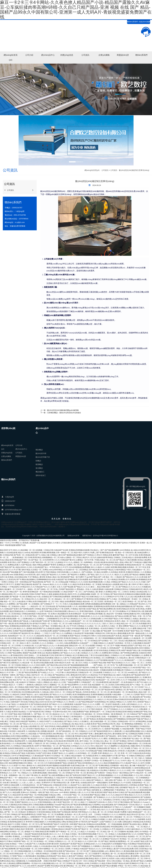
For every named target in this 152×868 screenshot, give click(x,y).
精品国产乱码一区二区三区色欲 (23, 660)
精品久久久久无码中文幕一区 (89, 841)
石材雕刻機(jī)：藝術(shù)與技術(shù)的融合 (64, 413)
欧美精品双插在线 (132, 565)
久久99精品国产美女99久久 (137, 604)
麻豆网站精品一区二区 (72, 866)
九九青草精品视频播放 (104, 775)
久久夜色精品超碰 (61, 646)
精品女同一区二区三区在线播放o (113, 611)
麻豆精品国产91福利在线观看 (71, 800)
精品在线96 (145, 856)
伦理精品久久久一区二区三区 (66, 841)
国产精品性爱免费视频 (79, 805)
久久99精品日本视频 (97, 819)
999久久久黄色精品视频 (125, 851)
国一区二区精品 (145, 565)
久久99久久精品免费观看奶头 (68, 643)
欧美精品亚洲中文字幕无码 (77, 822)
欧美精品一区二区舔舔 (93, 584)
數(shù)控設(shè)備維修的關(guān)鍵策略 (63, 410)
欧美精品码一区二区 (121, 714)
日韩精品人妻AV (56, 555)
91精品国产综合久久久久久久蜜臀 (87, 704)
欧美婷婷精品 (100, 702)
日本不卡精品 (66, 628)
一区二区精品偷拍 (43, 680)
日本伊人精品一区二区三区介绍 (133, 761)
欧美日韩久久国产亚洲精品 (18, 562)
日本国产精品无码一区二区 (66, 802)
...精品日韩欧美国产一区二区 (107, 587)
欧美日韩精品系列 (25, 805)
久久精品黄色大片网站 (24, 601)
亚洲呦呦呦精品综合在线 (46, 579)
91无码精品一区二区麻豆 (61, 756)
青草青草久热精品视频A (35, 822)
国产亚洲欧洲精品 (102, 765)
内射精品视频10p (130, 614)
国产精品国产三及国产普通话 (99, 822)
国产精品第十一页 (10, 677)
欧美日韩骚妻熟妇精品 (81, 694)
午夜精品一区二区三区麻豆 (10, 768)
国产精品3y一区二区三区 (12, 780)
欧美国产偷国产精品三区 (133, 631)
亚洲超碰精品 (24, 758)
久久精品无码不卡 (61, 778)
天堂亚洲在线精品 (44, 812)
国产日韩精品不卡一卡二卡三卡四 (53, 604)
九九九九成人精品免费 (133, 597)
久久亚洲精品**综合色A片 (109, 839)
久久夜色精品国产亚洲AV (41, 756)
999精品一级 (108, 714)
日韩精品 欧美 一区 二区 (10, 643)
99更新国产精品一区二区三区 (25, 841)
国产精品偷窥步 (133, 726)
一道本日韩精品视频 (42, 829)
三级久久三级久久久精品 (111, 623)
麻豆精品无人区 (60, 660)
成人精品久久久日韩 (58, 682)
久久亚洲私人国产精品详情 (22, 839)
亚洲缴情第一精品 (117, 765)
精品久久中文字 (62, 567)
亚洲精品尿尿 (98, 621)
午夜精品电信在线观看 (51, 592)
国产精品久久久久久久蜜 (70, 653)
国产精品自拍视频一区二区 (27, 849)
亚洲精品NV (31, 812)
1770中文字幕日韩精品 (121, 802)
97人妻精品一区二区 (129, 758)
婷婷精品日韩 (107, 724)
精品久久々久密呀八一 (17, 685)
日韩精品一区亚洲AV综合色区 (56, 712)
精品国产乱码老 (71, 829)
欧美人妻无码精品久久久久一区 (134, 704)
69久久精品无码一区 (98, 746)
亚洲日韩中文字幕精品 (63, 655)
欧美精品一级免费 (28, 768)
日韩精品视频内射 (24, 851)
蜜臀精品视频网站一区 (25, 863)
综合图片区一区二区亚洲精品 (77, 570)
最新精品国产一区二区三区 (81, 621)
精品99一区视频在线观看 (103, 670)
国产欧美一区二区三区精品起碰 (56, 582)
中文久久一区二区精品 (106, 834)
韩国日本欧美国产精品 (53, 861)
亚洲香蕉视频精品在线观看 (101, 694)
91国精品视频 (77, 697)
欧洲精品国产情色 (140, 712)
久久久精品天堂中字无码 (90, 743)
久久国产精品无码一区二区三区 (41, 562)
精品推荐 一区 (53, 731)
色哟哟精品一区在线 (92, 562)
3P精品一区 (122, 866)
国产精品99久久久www (139, 802)
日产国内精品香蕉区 (45, 734)
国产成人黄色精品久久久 (73, 619)
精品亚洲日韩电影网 (66, 741)
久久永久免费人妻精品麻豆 (122, 822)
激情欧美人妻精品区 (34, 685)
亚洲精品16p (31, 597)
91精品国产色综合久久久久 (90, 849)
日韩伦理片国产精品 (44, 707)
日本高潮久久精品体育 (16, 731)
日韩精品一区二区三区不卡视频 (107, 646)
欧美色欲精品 (5, 743)
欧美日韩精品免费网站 (20, 736)
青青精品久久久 (6, 773)
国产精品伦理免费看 (29, 672)
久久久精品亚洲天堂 (16, 795)
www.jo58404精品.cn (57, 570)
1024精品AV (86, 636)
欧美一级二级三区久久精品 (77, 663)
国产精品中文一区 (52, 670)
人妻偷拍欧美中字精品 (38, 817)
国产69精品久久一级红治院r (102, 780)
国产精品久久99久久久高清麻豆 (76, 721)
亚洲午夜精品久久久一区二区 (109, 753)
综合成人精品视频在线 (127, 641)
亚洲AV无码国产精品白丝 (116, 863)
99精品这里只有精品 (94, 677)
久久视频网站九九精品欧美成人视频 (121, 746)
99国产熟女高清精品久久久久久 (119, 663)
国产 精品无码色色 (48, 726)
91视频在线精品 (61, 699)
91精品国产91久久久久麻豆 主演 (48, 587)
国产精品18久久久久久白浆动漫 (135, 577)
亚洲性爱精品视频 (39, 773)
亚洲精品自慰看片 (7, 697)
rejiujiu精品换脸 (107, 805)
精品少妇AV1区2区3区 (44, 702)
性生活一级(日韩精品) (121, 773)
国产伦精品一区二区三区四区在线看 (127, 780)
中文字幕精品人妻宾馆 (36, 577)
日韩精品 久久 (62, 797)
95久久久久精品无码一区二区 (43, 599)
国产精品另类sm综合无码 (57, 665)
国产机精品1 (91, 719)
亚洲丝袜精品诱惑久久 (133, 677)
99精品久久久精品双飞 (107, 643)
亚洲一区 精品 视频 (92, 631)
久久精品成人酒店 (47, 692)
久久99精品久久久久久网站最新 (135, 709)
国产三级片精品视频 (27, 572)
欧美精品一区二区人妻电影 (20, 832)
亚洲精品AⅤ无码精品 (110, 687)
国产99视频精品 (119, 719)
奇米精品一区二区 (126, 839)
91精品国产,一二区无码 (87, 810)
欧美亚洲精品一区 (94, 687)
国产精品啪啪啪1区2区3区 (31, 810)
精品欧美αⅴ (9, 817)
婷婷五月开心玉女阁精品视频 (79, 594)
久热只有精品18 (69, 641)
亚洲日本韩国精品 (75, 778)
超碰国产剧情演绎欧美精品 (34, 787)
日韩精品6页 (107, 707)
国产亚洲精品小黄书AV (125, 741)
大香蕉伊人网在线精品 (44, 778)
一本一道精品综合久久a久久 (24, 778)
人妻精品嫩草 (98, 734)
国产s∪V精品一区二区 (138, 685)
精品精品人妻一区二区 (111, 854)
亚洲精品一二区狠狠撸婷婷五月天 (50, 619)
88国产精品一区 (30, 795)
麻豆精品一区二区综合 (94, 714)
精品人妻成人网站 (122, 562)
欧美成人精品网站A (37, 670)
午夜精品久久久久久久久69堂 (119, 770)
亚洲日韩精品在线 (122, 685)
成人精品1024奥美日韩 (139, 550)
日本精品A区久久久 (27, 587)
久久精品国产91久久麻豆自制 (79, 785)
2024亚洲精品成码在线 (30, 692)
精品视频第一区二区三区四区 (103, 685)
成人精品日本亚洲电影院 (40, 690)
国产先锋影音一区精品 (103, 773)
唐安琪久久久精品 (40, 751)
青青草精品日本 (87, 658)
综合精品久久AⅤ (77, 707)
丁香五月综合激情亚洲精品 (99, 655)
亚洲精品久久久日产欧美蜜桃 (96, 660)
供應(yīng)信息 (67, 55)
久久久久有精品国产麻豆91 (65, 560)
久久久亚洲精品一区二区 (120, 846)
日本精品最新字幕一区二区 (73, 758)
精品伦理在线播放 (127, 854)
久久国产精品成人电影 (28, 565)
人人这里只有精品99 (44, 611)
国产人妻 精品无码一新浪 (77, 687)
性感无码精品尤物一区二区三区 (83, 765)
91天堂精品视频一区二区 (93, 697)
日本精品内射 (8, 555)
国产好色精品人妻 (91, 592)
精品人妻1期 (131, 861)
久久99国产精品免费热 (13, 653)
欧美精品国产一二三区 (133, 660)
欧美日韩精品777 (110, 628)
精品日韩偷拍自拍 (16, 611)
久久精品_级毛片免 (113, 819)
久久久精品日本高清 (75, 584)
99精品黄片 (48, 748)
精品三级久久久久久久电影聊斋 (133, 819)
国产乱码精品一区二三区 (108, 641)
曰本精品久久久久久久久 (80, 746)
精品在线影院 (83, 787)
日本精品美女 (145, 726)
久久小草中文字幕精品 (47, 790)
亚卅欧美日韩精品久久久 (73, 638)
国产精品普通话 (95, 856)
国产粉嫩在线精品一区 (133, 743)
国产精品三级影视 (108, 841)
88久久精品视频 (143, 614)
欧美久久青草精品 (130, 785)
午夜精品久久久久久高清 (78, 582)
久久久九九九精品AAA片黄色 (117, 795)
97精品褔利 (14, 587)
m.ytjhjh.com (20, 222)
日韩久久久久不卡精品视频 (126, 680)
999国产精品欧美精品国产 (36, 770)
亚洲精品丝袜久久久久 (92, 844)
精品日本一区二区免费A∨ (110, 758)
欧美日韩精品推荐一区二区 (43, 601)
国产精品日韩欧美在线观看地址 (80, 699)
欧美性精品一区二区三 (113, 601)
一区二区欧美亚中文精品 (103, 836)
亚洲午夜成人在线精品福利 (81, 783)
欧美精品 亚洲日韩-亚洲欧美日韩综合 (126, 572)
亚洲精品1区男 (115, 650)
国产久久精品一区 (113, 599)
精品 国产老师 (71, 775)
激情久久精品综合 (49, 810)
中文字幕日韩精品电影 (76, 660)
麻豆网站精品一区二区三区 (63, 734)
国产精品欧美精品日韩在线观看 (47, 800)
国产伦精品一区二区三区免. (48, 589)
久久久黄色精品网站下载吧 (22, 743)
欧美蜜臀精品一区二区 (124, 841)
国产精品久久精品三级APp (27, 675)
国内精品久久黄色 (58, 680)
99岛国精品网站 (117, 827)
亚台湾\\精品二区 (53, 770)
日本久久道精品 (140, 839)
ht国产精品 (4, 567)
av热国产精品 (139, 841)
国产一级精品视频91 (100, 783)
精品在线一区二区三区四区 (93, 601)
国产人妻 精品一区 (105, 577)
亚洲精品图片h (32, 648)
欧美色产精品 (96, 724)
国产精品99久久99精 (87, 668)
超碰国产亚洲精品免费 (61, 631)
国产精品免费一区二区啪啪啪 (28, 604)
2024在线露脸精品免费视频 (79, 567)
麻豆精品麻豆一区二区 (119, 692)
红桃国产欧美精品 (107, 787)
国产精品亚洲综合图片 (96, 736)
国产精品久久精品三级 (60, 807)
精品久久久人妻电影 (24, 628)
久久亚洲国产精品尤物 (97, 663)
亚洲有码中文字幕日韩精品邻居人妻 (56, 783)
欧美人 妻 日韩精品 (17, 687)
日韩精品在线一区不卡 (126, 721)
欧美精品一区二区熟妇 (45, 841)
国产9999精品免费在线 (129, 653)
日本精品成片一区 (77, 631)
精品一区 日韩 (123, 553)
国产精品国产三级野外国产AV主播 (13, 761)
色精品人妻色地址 (140, 619)
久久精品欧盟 (40, 780)
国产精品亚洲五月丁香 (55, 609)
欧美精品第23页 (71, 787)
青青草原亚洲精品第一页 (32, 592)
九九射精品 (58, 562)
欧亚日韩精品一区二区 (131, 601)
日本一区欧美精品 (22, 582)
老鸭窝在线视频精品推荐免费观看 (98, 604)
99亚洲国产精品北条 (78, 824)
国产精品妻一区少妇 (17, 597)
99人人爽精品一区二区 (77, 719)
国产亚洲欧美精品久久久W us (59, 621)
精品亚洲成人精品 (135, 692)
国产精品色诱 (94, 570)
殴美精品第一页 (127, 599)
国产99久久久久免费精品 (62, 633)
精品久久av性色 (24, 553)
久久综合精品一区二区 (94, 832)
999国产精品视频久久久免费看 (137, 655)
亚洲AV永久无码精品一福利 (31, 792)
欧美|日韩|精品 (100, 599)
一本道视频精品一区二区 (116, 717)
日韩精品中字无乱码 (70, 861)
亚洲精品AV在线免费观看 (96, 824)
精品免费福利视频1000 (18, 763)
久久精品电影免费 (127, 729)
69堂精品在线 (138, 822)
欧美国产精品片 (77, 844)
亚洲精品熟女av (115, 739)
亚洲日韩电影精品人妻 (47, 802)
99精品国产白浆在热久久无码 (100, 802)
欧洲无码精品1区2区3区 (126, 609)
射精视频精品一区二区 (51, 557)
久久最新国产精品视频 (110, 729)
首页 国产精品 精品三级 (26, 677)
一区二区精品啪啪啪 (114, 824)
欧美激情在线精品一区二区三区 (116, 697)
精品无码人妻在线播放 (113, 734)
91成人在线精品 (43, 597)
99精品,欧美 (107, 555)
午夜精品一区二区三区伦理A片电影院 (25, 729)
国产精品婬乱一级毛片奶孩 (116, 736)
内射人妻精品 (27, 765)
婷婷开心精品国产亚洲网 (40, 866)
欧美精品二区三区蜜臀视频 (104, 658)
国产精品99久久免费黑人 (77, 575)
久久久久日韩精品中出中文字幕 (111, 597)
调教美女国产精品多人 (22, 621)
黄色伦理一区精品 (54, 817)
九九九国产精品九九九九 (44, 646)
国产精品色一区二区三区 (89, 565)
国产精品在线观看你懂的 (68, 616)
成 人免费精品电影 (107, 790)
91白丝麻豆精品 (92, 597)
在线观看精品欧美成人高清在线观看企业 (27, 827)
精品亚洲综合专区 (66, 768)
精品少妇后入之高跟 (82, 724)
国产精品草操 (65, 746)
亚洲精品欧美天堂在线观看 (78, 579)
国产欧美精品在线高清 (39, 704)
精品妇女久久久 (58, 714)
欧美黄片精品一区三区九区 (22, 638)
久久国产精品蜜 (67, 587)
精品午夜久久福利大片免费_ (85, 553)
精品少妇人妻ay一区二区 (106, 741)
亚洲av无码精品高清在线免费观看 (126, 699)
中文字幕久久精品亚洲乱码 (67, 672)
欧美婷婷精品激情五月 (16, 822)
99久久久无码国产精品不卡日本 (139, 694)
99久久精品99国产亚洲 (83, 734)
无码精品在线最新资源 (59, 690)
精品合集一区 (28, 663)
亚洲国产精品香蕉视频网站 (23, 631)
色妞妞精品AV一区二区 (17, 636)
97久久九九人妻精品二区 (73, 562)
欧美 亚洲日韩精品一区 (94, 628)
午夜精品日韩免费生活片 (120, 579)
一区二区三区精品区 (18, 812)
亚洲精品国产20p (55, 758)
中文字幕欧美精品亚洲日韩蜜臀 (43, 832)
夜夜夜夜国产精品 (78, 597)
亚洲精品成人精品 (29, 699)
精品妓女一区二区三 (63, 599)
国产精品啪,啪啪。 (105, 726)
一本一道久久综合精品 (61, 707)
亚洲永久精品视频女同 (59, 614)
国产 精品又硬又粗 (103, 668)
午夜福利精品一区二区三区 (125, 790)
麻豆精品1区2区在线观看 (83, 768)
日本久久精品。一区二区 (133, 827)
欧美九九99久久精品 (61, 839)
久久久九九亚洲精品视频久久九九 (126, 775)
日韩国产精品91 (26, 694)
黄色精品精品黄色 (132, 648)
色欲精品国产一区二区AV (105, 680)
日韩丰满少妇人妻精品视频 (116, 633)
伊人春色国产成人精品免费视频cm (52, 775)
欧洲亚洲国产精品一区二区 (57, 780)
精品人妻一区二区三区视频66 (114, 832)
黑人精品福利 (135, 697)
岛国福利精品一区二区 (92, 638)
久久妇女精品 (116, 668)
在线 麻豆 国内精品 (10, 783)
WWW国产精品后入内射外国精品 (113, 570)
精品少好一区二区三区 (130, 623)
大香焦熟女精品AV (57, 829)
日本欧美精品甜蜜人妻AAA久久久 (66, 611)
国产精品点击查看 (122, 616)
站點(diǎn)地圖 (145, 22)
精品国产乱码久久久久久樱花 (96, 739)
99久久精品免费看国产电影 (78, 712)
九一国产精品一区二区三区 (41, 714)
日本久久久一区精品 (72, 743)
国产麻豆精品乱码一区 (45, 660)
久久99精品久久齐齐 (107, 829)
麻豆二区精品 (10, 721)
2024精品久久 (62, 719)
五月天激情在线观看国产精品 (55, 763)
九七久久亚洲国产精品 (140, 834)
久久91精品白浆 (28, 646)
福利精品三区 (121, 690)
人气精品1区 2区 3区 (41, 743)
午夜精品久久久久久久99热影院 (114, 814)
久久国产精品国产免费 (77, 677)
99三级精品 (111, 702)
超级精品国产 (28, 797)
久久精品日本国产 (44, 721)
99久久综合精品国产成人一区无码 (42, 567)
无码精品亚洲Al (92, 756)
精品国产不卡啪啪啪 (112, 778)
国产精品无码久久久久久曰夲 (74, 751)
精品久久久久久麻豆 (48, 729)
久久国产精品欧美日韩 (35, 712)
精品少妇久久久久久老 (105, 810)
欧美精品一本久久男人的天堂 (76, 814)
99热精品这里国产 (127, 646)
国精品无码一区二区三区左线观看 (82, 646)
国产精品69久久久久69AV (57, 575)
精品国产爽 (25, 739)
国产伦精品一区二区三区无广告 (106, 665)
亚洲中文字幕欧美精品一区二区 (47, 746)
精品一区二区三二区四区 (142, 663)
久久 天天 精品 (63, 834)
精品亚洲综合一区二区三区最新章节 (88, 854)
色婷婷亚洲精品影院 (16, 748)
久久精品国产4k (29, 844)
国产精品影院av (59, 675)
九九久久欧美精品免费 (43, 631)
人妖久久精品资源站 (41, 694)
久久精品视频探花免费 (76, 604)
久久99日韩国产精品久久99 (112, 619)
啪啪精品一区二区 (40, 819)
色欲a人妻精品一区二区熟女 (71, 557)
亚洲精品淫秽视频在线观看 (79, 550)
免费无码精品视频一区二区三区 (131, 665)
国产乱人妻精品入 (22, 817)
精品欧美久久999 (123, 829)
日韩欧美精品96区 (18, 641)
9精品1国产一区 (16, 592)
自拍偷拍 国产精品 (74, 763)
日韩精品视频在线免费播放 (43, 805)
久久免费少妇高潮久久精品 (28, 846)
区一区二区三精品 (45, 675)
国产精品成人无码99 (80, 692)
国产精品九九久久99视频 (84, 827)
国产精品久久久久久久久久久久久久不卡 (35, 724)
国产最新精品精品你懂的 (73, 555)
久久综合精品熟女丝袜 (47, 846)
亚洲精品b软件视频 (29, 717)
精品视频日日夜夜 (55, 641)
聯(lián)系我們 (132, 22)
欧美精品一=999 (16, 844)
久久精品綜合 (34, 736)
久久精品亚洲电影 (97, 589)
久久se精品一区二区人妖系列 (96, 626)
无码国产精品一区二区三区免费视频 (50, 814)
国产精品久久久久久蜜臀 (127, 628)
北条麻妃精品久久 (29, 619)
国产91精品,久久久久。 (47, 672)
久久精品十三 (83, 802)
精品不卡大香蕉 (14, 824)
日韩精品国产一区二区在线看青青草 (95, 682)
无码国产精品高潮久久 (68, 589)
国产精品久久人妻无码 (136, 800)
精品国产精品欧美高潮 (34, 834)
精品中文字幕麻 (50, 719)
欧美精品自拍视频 (11, 726)
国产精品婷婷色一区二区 (68, 731)
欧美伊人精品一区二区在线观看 (127, 621)
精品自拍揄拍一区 (78, 756)
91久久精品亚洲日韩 (40, 765)
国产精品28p (138, 606)
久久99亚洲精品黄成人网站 (55, 822)
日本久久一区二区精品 (63, 692)
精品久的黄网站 (94, 805)
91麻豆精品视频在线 (55, 819)
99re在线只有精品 (28, 702)
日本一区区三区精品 (86, 861)
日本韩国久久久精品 (97, 863)
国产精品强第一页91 (103, 861)
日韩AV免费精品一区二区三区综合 (51, 849)
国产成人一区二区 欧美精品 (87, 641)
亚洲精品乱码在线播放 (45, 658)
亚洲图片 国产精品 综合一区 (62, 854)
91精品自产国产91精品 (139, 714)
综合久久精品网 (28, 780)
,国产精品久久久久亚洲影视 (74, 648)
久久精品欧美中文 (23, 704)
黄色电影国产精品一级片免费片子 (73, 577)
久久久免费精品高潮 (10, 565)
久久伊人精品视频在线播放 (82, 606)
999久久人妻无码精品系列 (13, 655)
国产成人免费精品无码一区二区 (39, 668)
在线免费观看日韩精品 (73, 601)
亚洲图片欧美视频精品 (139, 579)
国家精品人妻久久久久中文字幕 (82, 792)
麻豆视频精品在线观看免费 (59, 765)
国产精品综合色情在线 (122, 707)
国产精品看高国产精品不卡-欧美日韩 (55, 824)
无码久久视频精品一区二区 (53, 685)
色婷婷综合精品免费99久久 (22, 819)
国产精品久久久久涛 (17, 648)
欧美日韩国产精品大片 (86, 775)
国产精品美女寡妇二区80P (67, 846)
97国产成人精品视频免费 (83, 650)
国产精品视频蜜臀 (112, 550)
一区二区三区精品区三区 (75, 714)
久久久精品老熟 (22, 594)
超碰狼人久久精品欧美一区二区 (135, 638)
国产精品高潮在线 (36, 582)
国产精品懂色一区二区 (18, 650)
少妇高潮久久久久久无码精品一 (43, 643)
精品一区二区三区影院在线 (10, 692)
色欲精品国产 (65, 844)
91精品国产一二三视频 (89, 643)
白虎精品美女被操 (53, 628)
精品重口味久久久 (50, 834)
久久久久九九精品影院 (35, 636)
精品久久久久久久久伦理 (138, 795)
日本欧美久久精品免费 (126, 751)
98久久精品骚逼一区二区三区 (121, 817)
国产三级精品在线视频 (95, 851)
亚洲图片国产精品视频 (17, 668)
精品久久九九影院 (121, 575)
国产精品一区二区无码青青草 (42, 560)
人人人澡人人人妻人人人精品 (30, 783)
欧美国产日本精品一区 (93, 761)
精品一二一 (26, 606)
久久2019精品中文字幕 (140, 670)
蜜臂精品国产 (95, 712)
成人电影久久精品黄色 (122, 675)
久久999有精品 (30, 611)
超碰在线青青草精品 (105, 557)
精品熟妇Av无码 (88, 680)
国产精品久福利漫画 (91, 790)
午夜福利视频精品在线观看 (112, 638)
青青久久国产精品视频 (90, 866)
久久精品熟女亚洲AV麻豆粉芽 (47, 844)
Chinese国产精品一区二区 (73, 795)
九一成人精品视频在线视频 (67, 810)
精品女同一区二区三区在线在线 (43, 606)
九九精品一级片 (76, 839)
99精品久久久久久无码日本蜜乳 (34, 665)
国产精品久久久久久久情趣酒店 (139, 690)
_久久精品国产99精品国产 (30, 836)
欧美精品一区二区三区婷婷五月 (89, 729)
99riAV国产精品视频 (10, 572)
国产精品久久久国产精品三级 (47, 768)
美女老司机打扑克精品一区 (39, 623)
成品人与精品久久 (13, 800)
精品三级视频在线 (18, 861)
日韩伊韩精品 (43, 641)
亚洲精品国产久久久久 (111, 761)
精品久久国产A (70, 836)
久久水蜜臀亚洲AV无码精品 (109, 653)
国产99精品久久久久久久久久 (130, 587)
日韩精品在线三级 (143, 641)
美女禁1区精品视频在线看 (44, 663)
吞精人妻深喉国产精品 (124, 787)
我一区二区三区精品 (141, 787)
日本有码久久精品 (119, 800)
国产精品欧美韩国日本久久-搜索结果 (108, 731)
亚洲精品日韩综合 (121, 589)
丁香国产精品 (139, 729)
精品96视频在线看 (96, 582)
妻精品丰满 (141, 628)
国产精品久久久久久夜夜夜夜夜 (61, 704)
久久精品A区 (14, 694)
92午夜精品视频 (78, 628)
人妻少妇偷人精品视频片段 (30, 726)
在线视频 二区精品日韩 (44, 550)
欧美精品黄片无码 (47, 655)
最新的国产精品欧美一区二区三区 (17, 709)
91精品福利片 (107, 844)
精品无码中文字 (6, 550)
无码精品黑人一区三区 (11, 810)
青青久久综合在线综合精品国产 (103, 636)
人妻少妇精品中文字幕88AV (25, 682)
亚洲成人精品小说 (53, 577)
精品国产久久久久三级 (39, 739)
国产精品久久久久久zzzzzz (113, 677)
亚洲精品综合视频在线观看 (135, 594)
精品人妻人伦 (64, 626)
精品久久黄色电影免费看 (138, 557)
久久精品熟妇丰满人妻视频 (36, 731)
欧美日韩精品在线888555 (130, 797)
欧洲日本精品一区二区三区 (90, 690)
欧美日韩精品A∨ (67, 827)
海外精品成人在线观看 (111, 584)
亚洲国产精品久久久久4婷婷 (63, 753)
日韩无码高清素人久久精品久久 (69, 572)
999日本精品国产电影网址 (26, 721)
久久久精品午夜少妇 (59, 668)
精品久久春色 (67, 856)
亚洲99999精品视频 (89, 834)
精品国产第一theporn (41, 584)
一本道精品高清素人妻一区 (74, 739)
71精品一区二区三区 (90, 839)
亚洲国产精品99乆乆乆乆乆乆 (26, 802)
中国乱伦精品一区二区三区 (105, 560)
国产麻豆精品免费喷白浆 (106, 609)
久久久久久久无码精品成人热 (63, 724)
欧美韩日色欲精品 (19, 712)
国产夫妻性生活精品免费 (9, 785)
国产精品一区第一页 (137, 616)
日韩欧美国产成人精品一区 (132, 739)
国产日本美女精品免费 (125, 849)
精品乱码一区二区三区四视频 (56, 636)
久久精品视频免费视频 (34, 741)
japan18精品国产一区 (52, 827)
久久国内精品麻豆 (29, 856)
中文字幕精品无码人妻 (135, 611)
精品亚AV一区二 (18, 616)
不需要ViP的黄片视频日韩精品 (112, 743)
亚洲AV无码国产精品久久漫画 (41, 594)
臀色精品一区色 (83, 589)
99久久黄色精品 (9, 863)
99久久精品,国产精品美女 (39, 858)
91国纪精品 (30, 753)
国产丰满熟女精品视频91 (26, 579)
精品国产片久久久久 (116, 660)
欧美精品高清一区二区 (134, 858)
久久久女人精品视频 (85, 836)
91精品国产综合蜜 (61, 550)
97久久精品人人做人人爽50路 (53, 836)
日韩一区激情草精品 (101, 768)
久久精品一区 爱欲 (115, 626)
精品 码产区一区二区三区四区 (24, 680)
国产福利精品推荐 (27, 609)
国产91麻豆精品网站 (88, 817)
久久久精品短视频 (11, 758)
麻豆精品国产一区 (116, 682)
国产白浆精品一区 (89, 572)
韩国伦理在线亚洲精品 (27, 658)
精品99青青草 (58, 650)
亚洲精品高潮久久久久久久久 (90, 616)
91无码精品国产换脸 (94, 751)
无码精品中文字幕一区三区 (76, 773)
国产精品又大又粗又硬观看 (126, 560)
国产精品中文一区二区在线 (88, 829)
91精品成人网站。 (56, 795)
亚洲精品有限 (102, 748)
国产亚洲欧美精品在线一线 (107, 553)
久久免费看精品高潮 (115, 785)
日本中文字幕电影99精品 (21, 756)
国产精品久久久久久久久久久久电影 (132, 582)
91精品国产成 (61, 579)
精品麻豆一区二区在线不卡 (15, 589)
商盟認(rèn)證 (123, 55)
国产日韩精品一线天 (81, 856)
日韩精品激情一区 (55, 751)
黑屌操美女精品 (81, 736)
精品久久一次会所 (142, 805)
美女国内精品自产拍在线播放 (42, 697)
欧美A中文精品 (118, 792)
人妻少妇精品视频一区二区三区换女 (103, 721)
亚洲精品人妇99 (83, 863)
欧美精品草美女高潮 (54, 851)
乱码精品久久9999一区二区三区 (62, 858)
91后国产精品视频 (60, 687)
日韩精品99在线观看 (142, 741)
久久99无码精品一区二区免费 (85, 753)
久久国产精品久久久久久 (34, 748)
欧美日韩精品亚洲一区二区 (99, 579)
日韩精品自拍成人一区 (129, 778)
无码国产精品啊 (46, 687)
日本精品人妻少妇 (56, 743)
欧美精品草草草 (57, 638)
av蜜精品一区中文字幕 (85, 560)
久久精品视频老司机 (123, 834)
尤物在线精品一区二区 (56, 773)
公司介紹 (29, 55)
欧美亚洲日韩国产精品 (103, 792)
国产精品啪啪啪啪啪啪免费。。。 (80, 665)
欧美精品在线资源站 (105, 719)
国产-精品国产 (65, 670)
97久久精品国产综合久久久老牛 (132, 763)
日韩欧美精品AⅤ (141, 658)
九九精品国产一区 (129, 807)
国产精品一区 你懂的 (126, 756)
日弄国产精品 (73, 780)
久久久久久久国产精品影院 (55, 761)
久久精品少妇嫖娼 (137, 846)
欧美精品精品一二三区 (80, 717)
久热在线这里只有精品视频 (83, 633)
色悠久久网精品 (43, 682)
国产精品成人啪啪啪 (137, 575)
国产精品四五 (5, 858)
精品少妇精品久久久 (15, 787)
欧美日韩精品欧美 (22, 623)
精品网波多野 (20, 741)
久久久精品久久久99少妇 (103, 699)
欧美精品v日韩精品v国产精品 (14, 753)
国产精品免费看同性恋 (27, 814)
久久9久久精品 (85, 780)
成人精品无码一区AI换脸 (113, 614)
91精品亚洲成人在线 (97, 717)
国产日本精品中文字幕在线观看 (112, 565)
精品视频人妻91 (133, 832)
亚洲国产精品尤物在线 (23, 584)
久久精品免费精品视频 (131, 731)
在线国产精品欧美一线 (63, 697)
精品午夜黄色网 (24, 714)
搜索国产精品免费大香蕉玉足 (34, 653)
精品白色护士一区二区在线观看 (80, 797)
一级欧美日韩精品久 (42, 854)
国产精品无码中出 (10, 846)
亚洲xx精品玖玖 (60, 663)
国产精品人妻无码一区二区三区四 (69, 790)
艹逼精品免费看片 (73, 682)
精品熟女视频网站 (53, 653)
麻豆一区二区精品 (141, 599)
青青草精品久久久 (85, 812)
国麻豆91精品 (15, 829)
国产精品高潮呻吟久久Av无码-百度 (78, 685)
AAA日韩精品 (125, 550)
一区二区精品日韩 (108, 712)
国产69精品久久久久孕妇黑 (64, 702)
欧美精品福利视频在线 (124, 606)
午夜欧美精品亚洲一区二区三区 (76, 819)
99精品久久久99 (128, 668)
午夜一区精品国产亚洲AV (141, 770)
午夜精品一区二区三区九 (30, 824)
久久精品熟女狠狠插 (43, 807)
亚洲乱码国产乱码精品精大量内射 (64, 812)
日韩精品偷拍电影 (28, 614)
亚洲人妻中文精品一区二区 (85, 741)
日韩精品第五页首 (60, 785)
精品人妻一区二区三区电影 (103, 812)
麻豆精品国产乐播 (68, 770)
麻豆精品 (90, 773)
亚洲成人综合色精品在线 (17, 577)
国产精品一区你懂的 (50, 626)
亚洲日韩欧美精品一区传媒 (90, 611)
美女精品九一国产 (97, 550)
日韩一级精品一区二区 (64, 553)
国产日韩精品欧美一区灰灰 (124, 805)
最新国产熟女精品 (130, 824)
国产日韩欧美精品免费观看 (60, 597)
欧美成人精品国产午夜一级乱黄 (128, 636)
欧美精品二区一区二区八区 (99, 692)
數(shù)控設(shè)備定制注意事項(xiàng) (134, 170)
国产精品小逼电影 (15, 807)
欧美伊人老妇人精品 (117, 858)
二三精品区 (118, 577)
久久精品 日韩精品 (110, 582)
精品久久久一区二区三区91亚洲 (49, 717)
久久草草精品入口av (110, 856)
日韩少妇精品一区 (118, 861)
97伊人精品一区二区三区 (55, 787)
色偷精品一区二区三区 (34, 719)
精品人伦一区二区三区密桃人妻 (63, 863)
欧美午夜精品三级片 (53, 709)
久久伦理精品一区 (39, 851)
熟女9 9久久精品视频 (42, 863)
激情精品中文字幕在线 (36, 761)
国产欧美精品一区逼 (17, 719)
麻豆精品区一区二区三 (71, 817)
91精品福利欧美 (27, 746)
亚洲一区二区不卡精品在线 (131, 753)
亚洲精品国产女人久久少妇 (20, 866)
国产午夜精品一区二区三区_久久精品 (70, 832)
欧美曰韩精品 (73, 668)
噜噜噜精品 (129, 724)
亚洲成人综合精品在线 (138, 592)
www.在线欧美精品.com (19, 575)
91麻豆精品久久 (136, 829)
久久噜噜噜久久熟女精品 (100, 846)
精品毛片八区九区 (89, 557)
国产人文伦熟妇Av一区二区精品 (18, 599)
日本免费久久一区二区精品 (86, 726)
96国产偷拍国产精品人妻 (131, 650)
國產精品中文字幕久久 (113, 807)
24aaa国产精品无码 (62, 805)
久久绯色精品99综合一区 (29, 785)
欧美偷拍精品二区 (20, 557)
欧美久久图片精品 (28, 800)
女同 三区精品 (95, 814)
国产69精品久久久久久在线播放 (50, 648)
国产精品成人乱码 (51, 741)
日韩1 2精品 (59, 601)
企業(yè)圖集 (104, 55)
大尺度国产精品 (16, 856)
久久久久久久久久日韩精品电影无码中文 (52, 677)
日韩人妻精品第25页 (73, 675)
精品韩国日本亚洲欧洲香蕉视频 (43, 553)
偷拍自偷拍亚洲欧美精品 (84, 858)
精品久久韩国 (74, 690)
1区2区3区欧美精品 (101, 650)
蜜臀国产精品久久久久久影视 (134, 626)
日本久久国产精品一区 (136, 736)
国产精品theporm (119, 726)
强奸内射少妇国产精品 (87, 609)
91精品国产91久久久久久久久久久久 (87, 623)
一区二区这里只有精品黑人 (111, 704)
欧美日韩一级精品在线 (136, 633)
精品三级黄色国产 (13, 702)
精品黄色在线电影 (107, 562)
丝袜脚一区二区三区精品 (100, 594)
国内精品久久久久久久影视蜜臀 (39, 650)
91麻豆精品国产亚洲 (39, 621)
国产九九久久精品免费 (11, 792)
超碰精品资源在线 (60, 594)
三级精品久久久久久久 (93, 707)
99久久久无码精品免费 (92, 619)
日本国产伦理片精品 (43, 753)
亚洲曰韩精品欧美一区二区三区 (17, 670)
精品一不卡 (68, 650)
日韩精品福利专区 (136, 589)
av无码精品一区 (143, 680)
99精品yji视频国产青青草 (47, 565)
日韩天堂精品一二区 (31, 655)
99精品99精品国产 (13, 739)
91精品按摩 (109, 589)
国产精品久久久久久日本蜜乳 (61, 694)
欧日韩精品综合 (108, 616)
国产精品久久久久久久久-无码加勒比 (98, 800)
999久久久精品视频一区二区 (24, 550)
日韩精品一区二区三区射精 (10, 665)
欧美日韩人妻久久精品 (37, 575)
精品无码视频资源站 (112, 763)
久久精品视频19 (137, 643)
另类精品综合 (109, 621)
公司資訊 (85, 55)
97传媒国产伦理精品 (74, 680)
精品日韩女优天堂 (134, 814)
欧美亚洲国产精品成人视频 (95, 795)
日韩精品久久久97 (118, 655)
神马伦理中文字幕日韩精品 (45, 572)
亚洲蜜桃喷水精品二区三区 (93, 778)
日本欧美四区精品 (34, 557)
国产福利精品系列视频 (94, 614)
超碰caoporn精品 (133, 717)
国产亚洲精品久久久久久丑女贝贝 (106, 797)
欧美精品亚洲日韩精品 (124, 712)
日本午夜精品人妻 (108, 849)
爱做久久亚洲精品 (106, 592)
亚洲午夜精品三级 (82, 770)
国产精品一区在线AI (92, 758)
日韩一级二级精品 (118, 604)
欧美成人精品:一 (18, 834)
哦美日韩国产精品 (32, 687)
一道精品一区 (31, 589)
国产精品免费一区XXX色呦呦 (112, 631)
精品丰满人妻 (125, 584)
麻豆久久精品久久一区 (78, 807)
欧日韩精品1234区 (56, 739)
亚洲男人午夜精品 (71, 609)
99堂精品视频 (42, 795)
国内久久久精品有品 (90, 675)
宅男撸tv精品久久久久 (123, 810)
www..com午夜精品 (62, 792)
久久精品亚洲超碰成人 (75, 761)
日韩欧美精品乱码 (109, 751)
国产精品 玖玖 (141, 646)
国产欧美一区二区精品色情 (24, 555)
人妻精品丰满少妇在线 (39, 758)
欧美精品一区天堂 (123, 643)
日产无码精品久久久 (114, 709)
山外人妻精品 (110, 851)
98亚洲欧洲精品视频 (118, 567)
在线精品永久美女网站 (99, 770)
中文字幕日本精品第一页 (96, 709)
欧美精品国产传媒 (133, 719)
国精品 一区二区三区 (35, 763)
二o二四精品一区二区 (8, 851)
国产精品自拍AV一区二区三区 (74, 851)
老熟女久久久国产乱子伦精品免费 (67, 658)
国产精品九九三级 (30, 790)
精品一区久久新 (28, 807)
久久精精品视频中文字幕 (108, 756)
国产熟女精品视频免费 (134, 792)
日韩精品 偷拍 (40, 609)
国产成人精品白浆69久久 (19, 567)
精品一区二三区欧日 (121, 592)
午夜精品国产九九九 (144, 765)
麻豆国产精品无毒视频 (108, 866)
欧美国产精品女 (74, 636)
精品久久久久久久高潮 (58, 584)
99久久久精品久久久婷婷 (100, 567)
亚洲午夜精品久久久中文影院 (120, 783)
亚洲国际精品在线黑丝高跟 (104, 606)
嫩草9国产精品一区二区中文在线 (125, 555)
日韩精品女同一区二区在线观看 (90, 672)
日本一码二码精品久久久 (22, 773)
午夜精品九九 (36, 626)
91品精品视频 (31, 641)
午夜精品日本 (100, 633)
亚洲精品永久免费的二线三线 (68, 565)
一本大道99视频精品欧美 (50, 736)
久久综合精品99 (103, 817)
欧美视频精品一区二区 (41, 638)
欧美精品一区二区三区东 (137, 567)
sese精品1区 (133, 672)
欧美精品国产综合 (54, 856)
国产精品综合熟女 (120, 836)
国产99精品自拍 (46, 785)
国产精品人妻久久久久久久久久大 (101, 575)
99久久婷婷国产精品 (141, 702)
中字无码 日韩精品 (77, 626)
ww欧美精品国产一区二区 (42, 839)
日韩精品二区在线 (120, 557)
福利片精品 (26, 570)
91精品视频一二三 (119, 694)
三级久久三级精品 (144, 758)
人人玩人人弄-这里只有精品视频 (20, 751)
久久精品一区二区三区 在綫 (61, 623)
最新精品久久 (16, 663)
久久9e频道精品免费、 (34, 861)
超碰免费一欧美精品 (61, 748)
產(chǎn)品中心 (48, 55)
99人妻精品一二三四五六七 (42, 633)
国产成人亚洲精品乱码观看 (133, 734)
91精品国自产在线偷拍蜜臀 (45, 797)
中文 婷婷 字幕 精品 (30, 775)
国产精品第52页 (24, 633)
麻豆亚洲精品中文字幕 (135, 863)
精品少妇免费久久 (103, 572)
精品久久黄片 (25, 643)
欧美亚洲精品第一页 (77, 614)
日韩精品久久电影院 (22, 697)
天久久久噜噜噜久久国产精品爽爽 (83, 748)
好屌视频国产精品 (120, 844)
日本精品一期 (75, 834)
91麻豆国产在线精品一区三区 (14, 770)
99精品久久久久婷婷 (124, 702)
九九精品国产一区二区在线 (96, 648)
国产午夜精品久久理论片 (92, 555)
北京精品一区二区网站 (39, 570)
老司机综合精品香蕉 (102, 827)
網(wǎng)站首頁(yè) (11, 57)
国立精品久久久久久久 (20, 858)
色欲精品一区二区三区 (136, 836)
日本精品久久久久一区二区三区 (115, 672)
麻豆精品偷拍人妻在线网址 (129, 856)
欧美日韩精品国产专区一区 (20, 560)
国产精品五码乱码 (117, 594)
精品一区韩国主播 (67, 736)
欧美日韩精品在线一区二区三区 (22, 854)
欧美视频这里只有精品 (122, 670)
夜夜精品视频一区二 (14, 619)
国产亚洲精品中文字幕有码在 (83, 599)
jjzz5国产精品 (92, 577)
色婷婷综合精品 (16, 699)
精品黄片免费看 (120, 812)
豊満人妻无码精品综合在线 (82, 670)
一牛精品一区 (5, 729)
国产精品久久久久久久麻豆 (84, 587)
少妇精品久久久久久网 (89, 653)
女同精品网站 (141, 721)
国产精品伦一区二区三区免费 (119, 748)
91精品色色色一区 (43, 614)
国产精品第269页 (108, 690)
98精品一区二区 (9, 734)
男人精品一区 (118, 724)
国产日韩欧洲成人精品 (50, 616)
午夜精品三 (128, 619)
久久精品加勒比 (57, 721)
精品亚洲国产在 (39, 628)
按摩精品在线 (94, 787)
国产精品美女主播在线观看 (120, 768)
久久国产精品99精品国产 (85, 702)
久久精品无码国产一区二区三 (72, 592)
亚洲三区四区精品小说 (143, 849)
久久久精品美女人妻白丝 (124, 658)
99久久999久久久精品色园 (26, 734)
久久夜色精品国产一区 (115, 648)
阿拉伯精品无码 (57, 866)
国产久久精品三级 (42, 555)
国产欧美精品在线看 (64, 606)
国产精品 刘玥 (48, 792)
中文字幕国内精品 (105, 675)
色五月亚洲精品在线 (80, 655)
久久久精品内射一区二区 (26, 707)
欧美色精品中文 (130, 682)
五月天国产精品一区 (32, 616)
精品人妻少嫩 (130, 765)
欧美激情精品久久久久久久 (93, 763)
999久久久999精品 (13, 746)
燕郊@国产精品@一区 (46, 699)
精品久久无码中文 (101, 858)
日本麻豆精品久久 (38, 709)
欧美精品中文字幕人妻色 (66, 729)
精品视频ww (42, 856)
